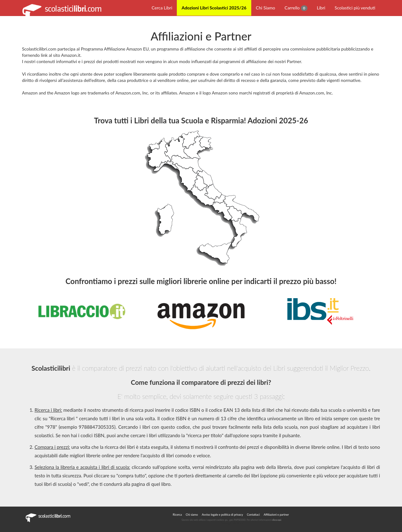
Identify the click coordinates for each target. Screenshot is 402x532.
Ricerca (177, 515)
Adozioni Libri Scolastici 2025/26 (214, 8)
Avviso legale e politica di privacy (223, 515)
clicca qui (277, 520)
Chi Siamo (266, 8)
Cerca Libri (162, 8)
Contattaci (253, 515)
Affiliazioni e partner (276, 515)
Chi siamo (192, 515)
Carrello (296, 8)
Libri (321, 8)
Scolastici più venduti (355, 8)
